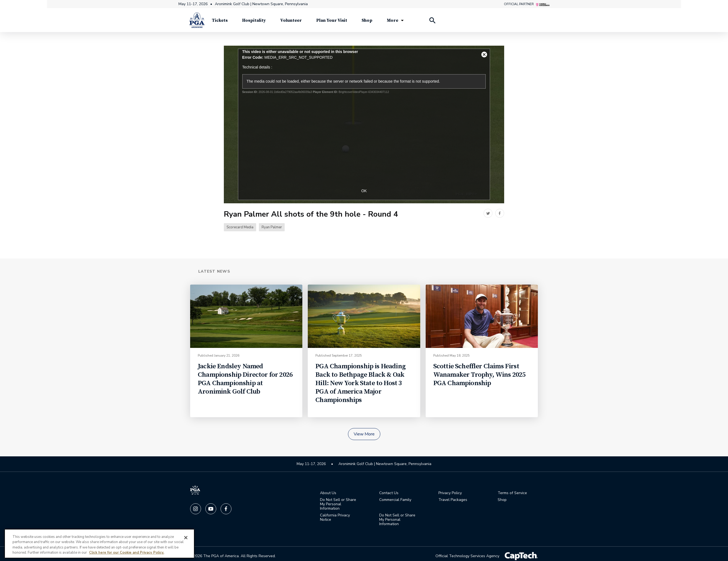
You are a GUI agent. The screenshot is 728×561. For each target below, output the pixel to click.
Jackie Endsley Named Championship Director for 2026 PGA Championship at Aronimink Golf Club (245, 379)
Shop (502, 500)
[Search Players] (432, 22)
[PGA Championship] (197, 22)
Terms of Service (512, 493)
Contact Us (389, 493)
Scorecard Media (240, 228)
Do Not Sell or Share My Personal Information (338, 504)
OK (364, 191)
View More (364, 434)
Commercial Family (395, 500)
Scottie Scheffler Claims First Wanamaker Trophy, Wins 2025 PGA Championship (479, 375)
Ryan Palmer (272, 228)
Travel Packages (453, 500)
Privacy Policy (450, 493)
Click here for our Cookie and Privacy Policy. (127, 553)
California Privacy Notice (335, 518)
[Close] (186, 538)
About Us (328, 493)
